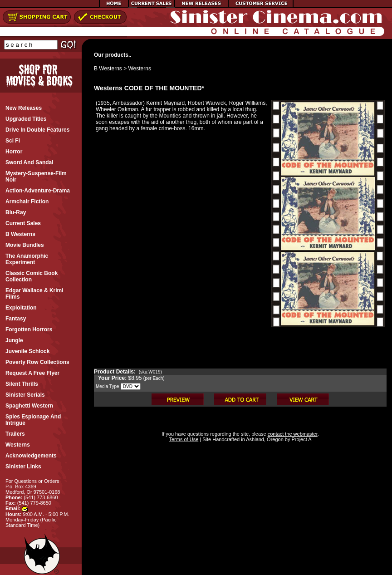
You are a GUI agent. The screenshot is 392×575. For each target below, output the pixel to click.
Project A (301, 439)
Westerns (140, 69)
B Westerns (108, 69)
